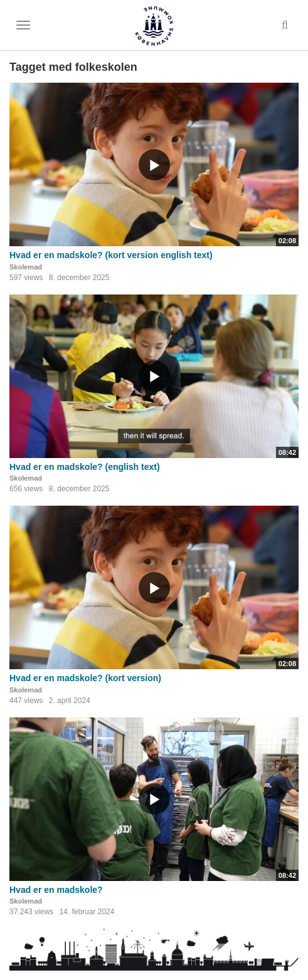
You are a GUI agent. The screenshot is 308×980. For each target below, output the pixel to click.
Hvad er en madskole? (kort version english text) (111, 255)
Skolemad (26, 267)
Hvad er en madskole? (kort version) (85, 678)
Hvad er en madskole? (56, 890)
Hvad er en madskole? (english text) (85, 467)
